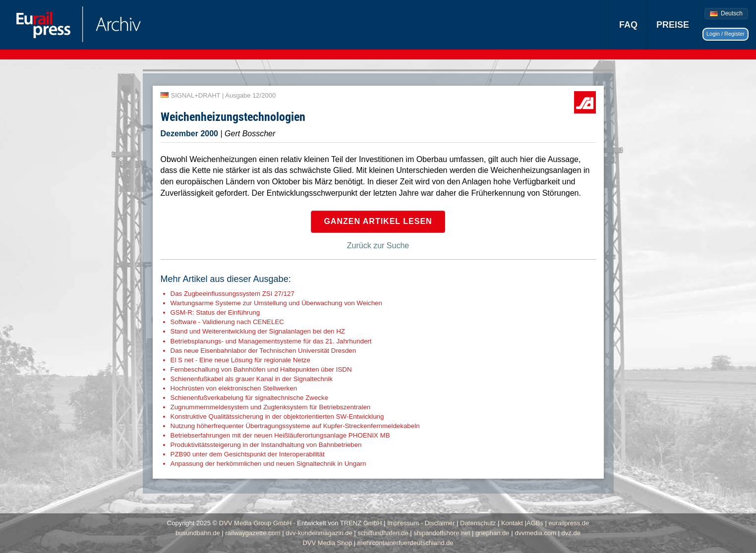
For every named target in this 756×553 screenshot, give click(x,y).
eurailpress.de (569, 523)
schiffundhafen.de (383, 533)
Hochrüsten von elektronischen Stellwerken (234, 388)
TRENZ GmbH (361, 523)
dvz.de (571, 533)
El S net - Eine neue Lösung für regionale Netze (240, 360)
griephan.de (493, 533)
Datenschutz (478, 523)
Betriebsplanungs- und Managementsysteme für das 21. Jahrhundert (271, 341)
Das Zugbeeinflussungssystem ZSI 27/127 (233, 294)
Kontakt (512, 523)
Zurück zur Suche (378, 246)
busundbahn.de (198, 533)
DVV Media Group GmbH (256, 523)
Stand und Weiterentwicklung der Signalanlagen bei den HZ (258, 331)
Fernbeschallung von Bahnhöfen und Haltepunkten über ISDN (261, 369)
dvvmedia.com (535, 533)
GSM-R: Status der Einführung (215, 312)
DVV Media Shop (327, 543)
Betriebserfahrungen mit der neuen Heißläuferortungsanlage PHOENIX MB (280, 435)
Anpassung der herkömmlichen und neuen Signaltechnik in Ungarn (268, 464)
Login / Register (726, 34)
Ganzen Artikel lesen (378, 221)
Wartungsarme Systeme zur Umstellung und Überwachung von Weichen (276, 303)
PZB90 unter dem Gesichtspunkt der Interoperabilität (248, 454)
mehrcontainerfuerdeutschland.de (406, 543)
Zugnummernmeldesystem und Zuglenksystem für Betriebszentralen (271, 407)
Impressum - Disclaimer (421, 523)
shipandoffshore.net (442, 533)
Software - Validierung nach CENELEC (227, 322)
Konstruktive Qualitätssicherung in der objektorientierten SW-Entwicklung (277, 416)
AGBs (535, 523)
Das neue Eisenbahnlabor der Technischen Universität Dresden (263, 351)
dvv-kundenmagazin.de (319, 533)
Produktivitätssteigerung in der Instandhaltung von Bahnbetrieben (266, 445)
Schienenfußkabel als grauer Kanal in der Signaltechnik (252, 379)
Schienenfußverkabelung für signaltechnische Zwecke (250, 398)
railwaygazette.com (253, 533)
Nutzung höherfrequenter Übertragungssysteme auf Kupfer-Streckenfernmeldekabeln (295, 426)
